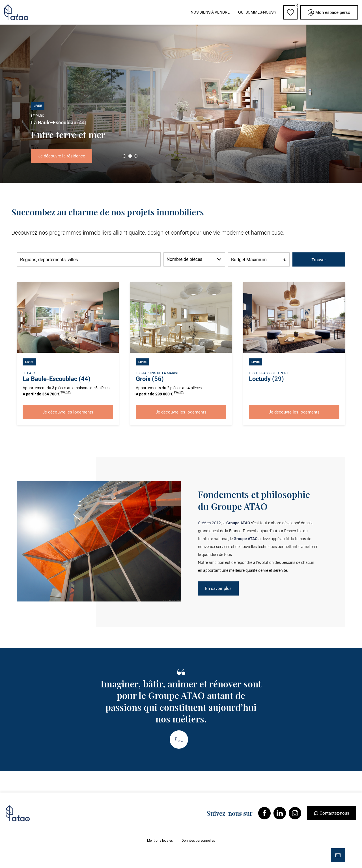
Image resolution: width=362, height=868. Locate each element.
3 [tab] (136, 156)
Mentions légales (160, 841)
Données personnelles (198, 841)
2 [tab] (130, 156)
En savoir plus (218, 588)
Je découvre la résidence (62, 156)
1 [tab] (124, 156)
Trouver (319, 260)
